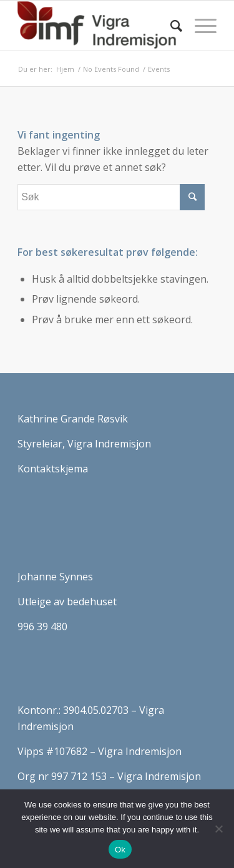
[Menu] (199, 26)
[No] (218, 829)
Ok (120, 850)
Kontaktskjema (53, 469)
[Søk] (170, 26)
